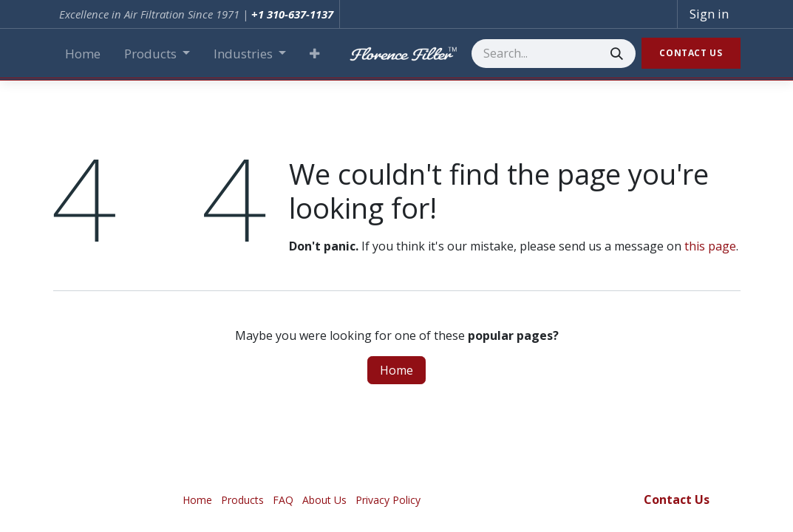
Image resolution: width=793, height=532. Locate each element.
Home (396, 370)
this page (710, 246)
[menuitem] (83, 54)
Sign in (709, 14)
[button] (314, 54)
